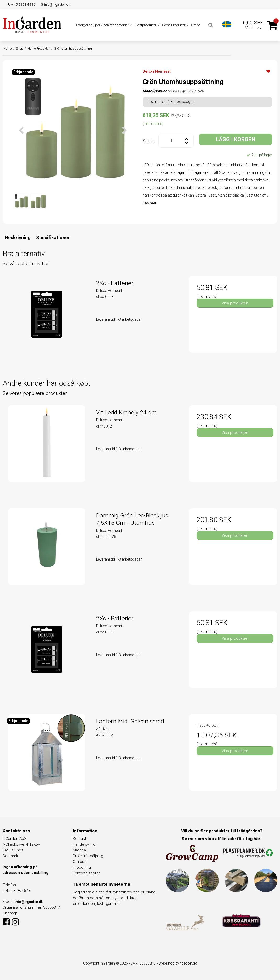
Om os (196, 25)
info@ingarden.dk (55, 5)
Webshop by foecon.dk (178, 963)
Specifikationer (53, 237)
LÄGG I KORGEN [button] (236, 139)
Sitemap (10, 913)
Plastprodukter (147, 25)
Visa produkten (235, 303)
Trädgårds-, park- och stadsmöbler (104, 25)
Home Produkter (175, 25)
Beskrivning (18, 237)
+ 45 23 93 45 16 (22, 5)
